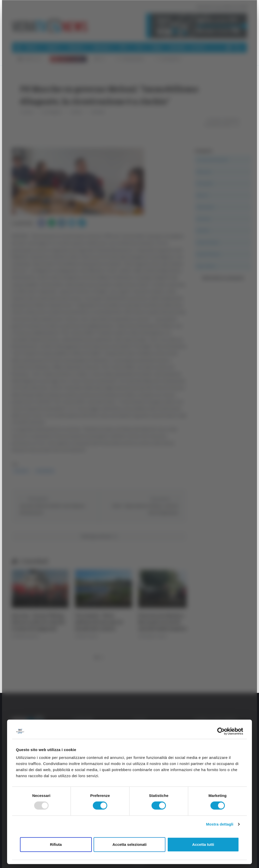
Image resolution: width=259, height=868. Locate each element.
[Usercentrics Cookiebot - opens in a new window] (221, 731)
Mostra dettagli (220, 824)
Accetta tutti (203, 844)
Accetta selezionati (129, 844)
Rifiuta (56, 844)
